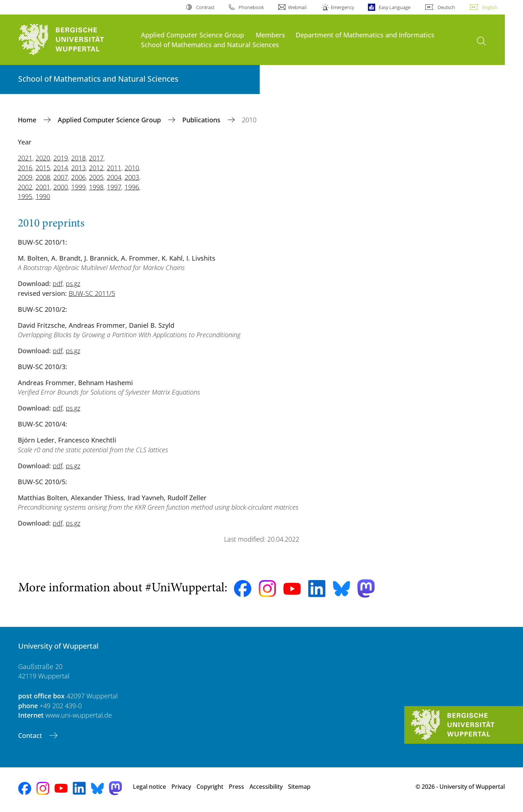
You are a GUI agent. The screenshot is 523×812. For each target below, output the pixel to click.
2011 (114, 168)
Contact (31, 735)
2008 (43, 177)
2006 (78, 177)
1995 (25, 196)
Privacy (181, 787)
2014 (61, 168)
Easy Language (395, 7)
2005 (96, 177)
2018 (78, 158)
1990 (43, 196)
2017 (96, 158)
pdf (58, 283)
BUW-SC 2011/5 (92, 293)
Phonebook (251, 7)
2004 (114, 177)
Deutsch (446, 7)
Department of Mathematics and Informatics (365, 35)
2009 (25, 177)
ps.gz (73, 283)
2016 (25, 168)
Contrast (205, 7)
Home (28, 120)
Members (270, 35)
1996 (132, 187)
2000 (61, 187)
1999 (78, 187)
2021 (25, 158)
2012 (96, 168)
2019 (61, 158)
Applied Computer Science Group (192, 35)
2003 (132, 177)
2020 (43, 158)
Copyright (210, 787)
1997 (114, 187)
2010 (132, 168)
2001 (43, 187)
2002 (25, 187)
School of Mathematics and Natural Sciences (210, 44)
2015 (43, 168)
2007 (61, 177)
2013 (78, 168)
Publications (202, 120)
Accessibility (266, 787)
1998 (96, 187)
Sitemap (299, 787)
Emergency (342, 7)
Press (236, 787)
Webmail (297, 7)
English (490, 7)
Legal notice (149, 787)
